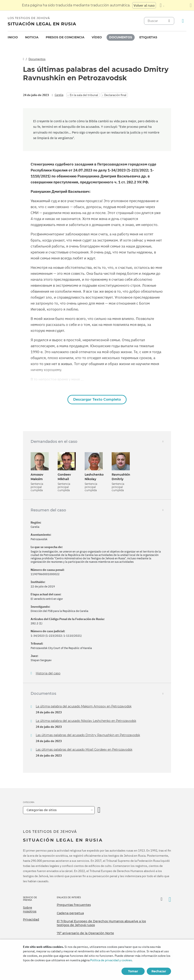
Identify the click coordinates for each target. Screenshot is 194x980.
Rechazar (159, 971)
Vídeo (97, 37)
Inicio (13, 37)
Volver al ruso (144, 5)
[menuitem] (13, 37)
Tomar (133, 971)
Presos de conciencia (65, 37)
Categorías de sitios (42, 810)
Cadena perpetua (70, 913)
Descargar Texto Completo (97, 399)
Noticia (32, 37)
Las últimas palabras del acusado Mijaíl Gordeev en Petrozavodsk (84, 750)
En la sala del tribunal (84, 95)
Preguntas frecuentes (74, 905)
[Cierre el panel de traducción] (191, 5)
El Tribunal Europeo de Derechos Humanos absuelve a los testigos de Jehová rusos (101, 923)
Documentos (121, 37)
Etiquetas (148, 37)
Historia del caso (48, 673)
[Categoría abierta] (99, 810)
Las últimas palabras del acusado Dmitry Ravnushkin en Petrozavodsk (88, 735)
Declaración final (115, 95)
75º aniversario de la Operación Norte (85, 933)
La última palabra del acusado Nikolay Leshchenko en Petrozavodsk (86, 721)
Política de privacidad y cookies (111, 960)
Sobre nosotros (30, 909)
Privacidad (31, 920)
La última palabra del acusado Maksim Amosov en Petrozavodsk (84, 706)
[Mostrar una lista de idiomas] (162, 5)
